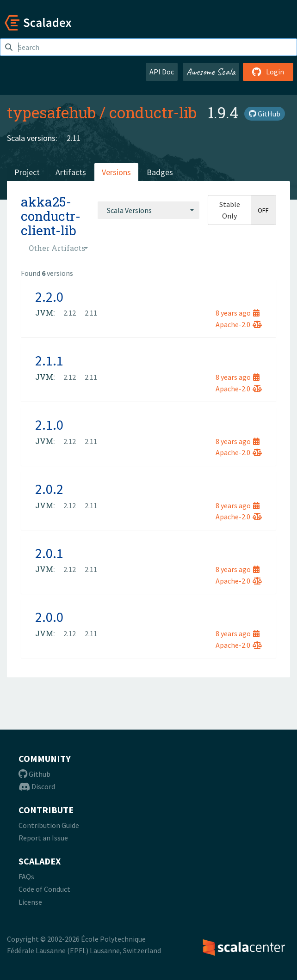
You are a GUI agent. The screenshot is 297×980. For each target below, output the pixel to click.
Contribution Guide (49, 825)
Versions (116, 172)
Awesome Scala (211, 72)
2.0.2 (49, 489)
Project (27, 172)
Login (268, 72)
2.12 (70, 313)
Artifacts (71, 172)
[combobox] (148, 210)
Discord (37, 786)
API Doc (162, 72)
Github (34, 774)
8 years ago (238, 313)
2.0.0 (49, 617)
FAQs (26, 877)
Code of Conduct (44, 889)
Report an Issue (43, 838)
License (30, 902)
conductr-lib (153, 112)
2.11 (74, 138)
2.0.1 (49, 553)
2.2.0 (49, 297)
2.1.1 (49, 360)
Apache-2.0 (239, 324)
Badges (160, 172)
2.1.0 (49, 425)
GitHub (265, 114)
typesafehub (51, 112)
